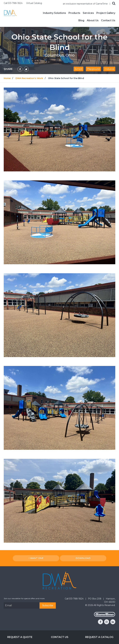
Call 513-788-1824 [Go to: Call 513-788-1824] (74, 599)
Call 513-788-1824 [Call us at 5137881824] (13, 3)
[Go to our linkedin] (113, 622)
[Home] (10, 13)
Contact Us (108, 20)
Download (83, 558)
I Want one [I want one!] (36, 558)
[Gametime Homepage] (105, 616)
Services (88, 13)
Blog (81, 20)
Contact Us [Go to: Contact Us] (60, 637)
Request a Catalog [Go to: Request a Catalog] (99, 637)
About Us (93, 20)
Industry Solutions (54, 13)
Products (74, 13)
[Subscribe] (48, 605)
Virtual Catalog (34, 3)
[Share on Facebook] (20, 69)
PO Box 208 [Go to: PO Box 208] (95, 599)
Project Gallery (106, 13)
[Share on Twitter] (26, 69)
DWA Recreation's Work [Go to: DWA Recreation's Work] (29, 78)
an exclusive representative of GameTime (86, 4)
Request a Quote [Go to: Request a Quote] (20, 637)
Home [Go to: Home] (7, 78)
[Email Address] (22, 605)
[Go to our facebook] (100, 622)
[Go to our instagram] (107, 622)
